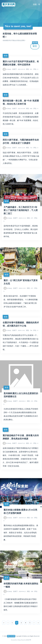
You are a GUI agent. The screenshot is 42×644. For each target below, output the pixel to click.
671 (29, 443)
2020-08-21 (19, 401)
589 (30, 591)
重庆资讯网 (9, 4)
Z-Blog (19, 640)
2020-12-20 (19, 148)
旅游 (6, 56)
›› (38, 623)
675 (30, 218)
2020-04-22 (19, 591)
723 (29, 148)
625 (30, 518)
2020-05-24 (19, 518)
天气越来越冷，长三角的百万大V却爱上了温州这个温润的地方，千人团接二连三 (21, 210)
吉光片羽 (29, 640)
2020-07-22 (19, 443)
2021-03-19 (19, 69)
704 (29, 330)
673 (30, 288)
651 (29, 69)
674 (30, 401)
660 (29, 108)
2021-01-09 (19, 108)
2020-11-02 (19, 330)
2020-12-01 (19, 288)
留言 (35, 45)
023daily (9, 69)
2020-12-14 (19, 218)
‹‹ (4, 623)
